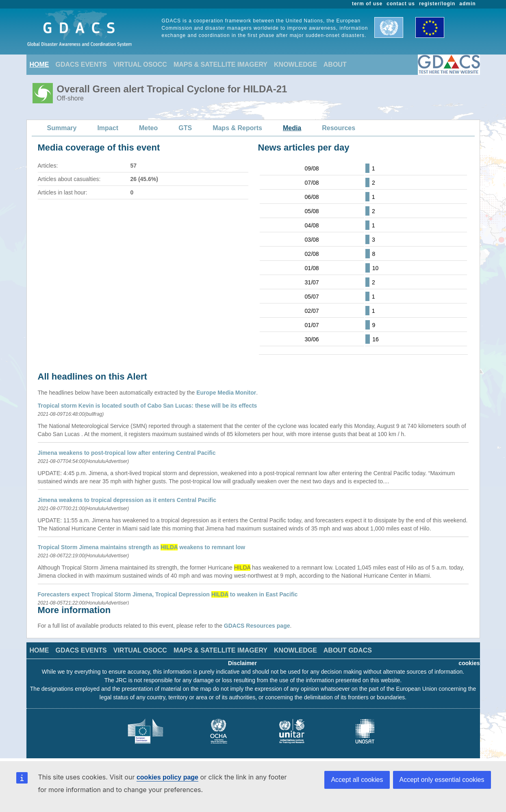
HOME (39, 64)
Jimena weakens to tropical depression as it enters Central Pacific (127, 500)
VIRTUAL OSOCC (140, 64)
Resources (339, 128)
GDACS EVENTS (81, 64)
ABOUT (335, 64)
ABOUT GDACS (348, 650)
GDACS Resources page (257, 626)
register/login (437, 4)
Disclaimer (242, 663)
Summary (62, 128)
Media (292, 128)
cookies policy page (167, 777)
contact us (401, 4)
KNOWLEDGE (295, 64)
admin (467, 4)
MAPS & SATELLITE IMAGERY (220, 64)
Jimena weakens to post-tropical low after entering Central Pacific (127, 453)
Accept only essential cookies (442, 780)
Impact (108, 128)
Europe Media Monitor (226, 393)
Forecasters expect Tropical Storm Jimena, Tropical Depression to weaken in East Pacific (168, 594)
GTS (185, 128)
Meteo (148, 128)
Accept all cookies (357, 780)
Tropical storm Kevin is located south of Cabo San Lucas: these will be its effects (148, 406)
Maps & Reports (237, 128)
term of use (367, 4)
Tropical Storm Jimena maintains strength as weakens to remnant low (142, 547)
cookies (469, 663)
